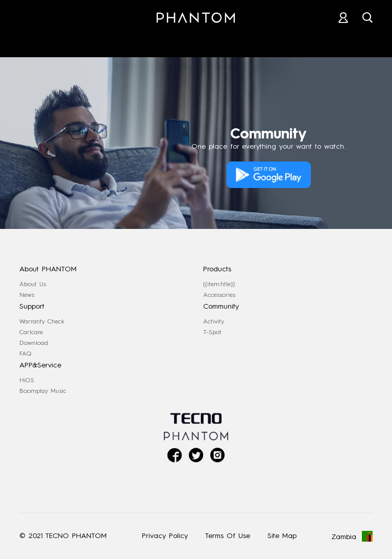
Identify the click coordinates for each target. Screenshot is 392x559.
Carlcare (31, 332)
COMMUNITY (350, 40)
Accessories (219, 295)
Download (34, 343)
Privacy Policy (165, 536)
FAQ (26, 354)
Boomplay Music (43, 391)
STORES (200, 40)
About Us (33, 284)
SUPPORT (271, 40)
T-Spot (212, 332)
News (27, 295)
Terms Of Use (228, 536)
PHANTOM (38, 40)
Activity (214, 321)
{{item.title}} (219, 284)
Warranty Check (42, 321)
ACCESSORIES (121, 40)
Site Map (282, 536)
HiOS (27, 380)
